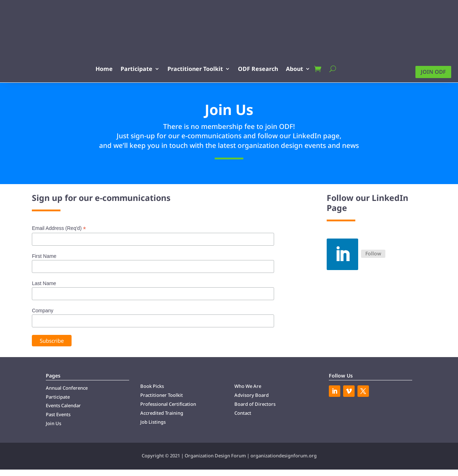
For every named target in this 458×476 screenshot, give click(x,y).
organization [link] (258, 152)
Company (43, 317)
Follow (373, 260)
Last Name (44, 290)
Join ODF (433, 72)
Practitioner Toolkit (210, 69)
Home (119, 69)
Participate (151, 69)
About (309, 69)
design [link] (270, 152)
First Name (44, 263)
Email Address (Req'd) (59, 235)
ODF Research (273, 69)
